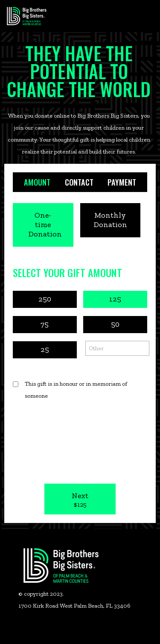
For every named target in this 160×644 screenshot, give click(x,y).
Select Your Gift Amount (67, 273)
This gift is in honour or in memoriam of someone (76, 390)
